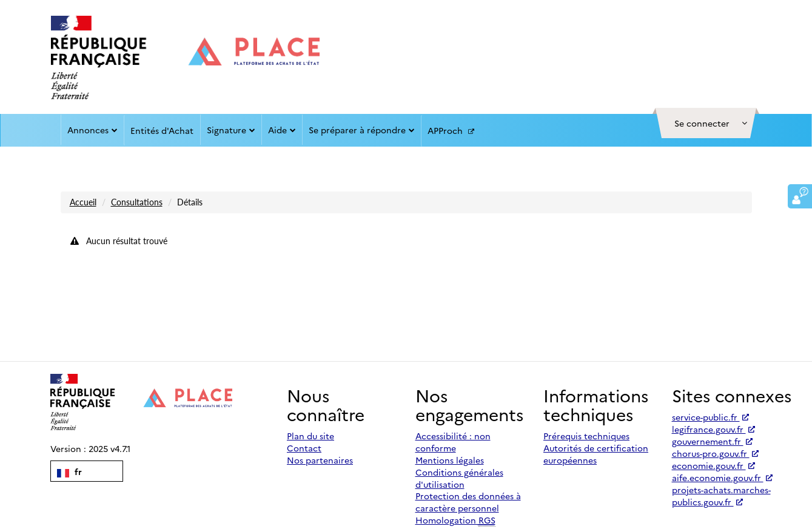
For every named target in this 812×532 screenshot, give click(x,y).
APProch (451, 131)
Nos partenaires (320, 460)
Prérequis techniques (586, 436)
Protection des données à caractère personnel (468, 502)
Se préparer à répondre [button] (362, 130)
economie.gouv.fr (713, 465)
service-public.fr (710, 417)
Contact (304, 448)
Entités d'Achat (162, 130)
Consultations (137, 202)
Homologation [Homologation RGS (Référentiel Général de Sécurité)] (455, 520)
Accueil (83, 202)
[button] (706, 123)
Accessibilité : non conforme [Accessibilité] (453, 442)
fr (69, 471)
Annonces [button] (92, 130)
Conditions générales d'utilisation (459, 478)
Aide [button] (282, 130)
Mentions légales (450, 460)
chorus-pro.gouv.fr (715, 453)
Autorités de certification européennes (596, 454)
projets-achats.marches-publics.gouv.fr (721, 496)
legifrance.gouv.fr (713, 429)
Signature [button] (231, 130)
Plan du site (310, 436)
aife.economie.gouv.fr (722, 477)
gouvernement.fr (712, 441)
